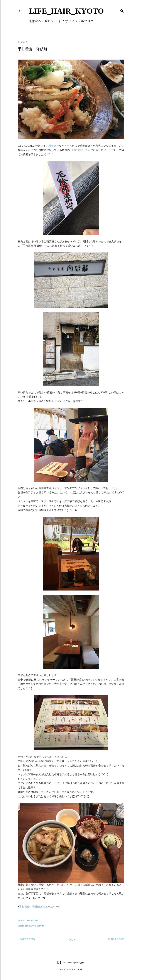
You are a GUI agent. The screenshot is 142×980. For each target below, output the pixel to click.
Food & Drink (30, 926)
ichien (41, 926)
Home (71, 940)
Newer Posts (26, 939)
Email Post (32, 921)
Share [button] (21, 921)
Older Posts (116, 939)
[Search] (122, 10)
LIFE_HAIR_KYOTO (66, 11)
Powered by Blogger (71, 962)
